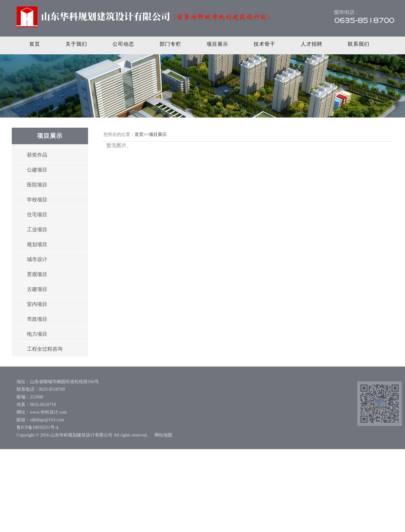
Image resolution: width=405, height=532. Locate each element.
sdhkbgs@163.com (47, 421)
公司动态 (123, 44)
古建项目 (37, 289)
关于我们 (76, 44)
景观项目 (37, 274)
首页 (35, 44)
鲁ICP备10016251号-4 (37, 429)
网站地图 (163, 436)
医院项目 (37, 185)
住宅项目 (37, 215)
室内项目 (37, 304)
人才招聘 (312, 44)
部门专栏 (170, 44)
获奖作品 (37, 155)
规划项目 (37, 244)
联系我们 (359, 44)
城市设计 (37, 259)
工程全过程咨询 (44, 349)
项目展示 (217, 44)
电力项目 (37, 334)
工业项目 (37, 229)
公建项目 (37, 170)
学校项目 (37, 200)
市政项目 (37, 319)
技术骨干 (264, 44)
